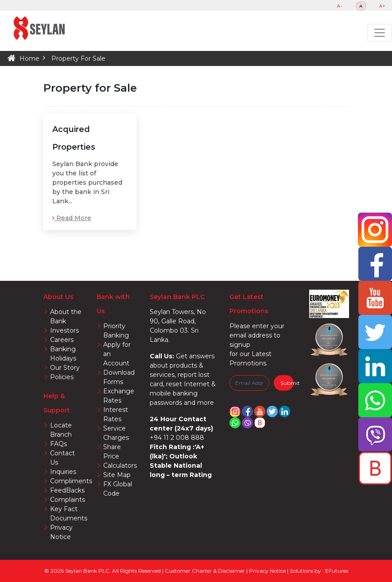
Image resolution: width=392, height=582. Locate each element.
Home (29, 58)
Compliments (71, 481)
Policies (62, 377)
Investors (64, 330)
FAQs (58, 444)
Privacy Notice (268, 571)
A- (340, 6)
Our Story (65, 368)
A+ (382, 6)
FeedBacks (67, 490)
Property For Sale (78, 58)
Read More (72, 218)
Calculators (120, 466)
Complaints (68, 500)
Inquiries (63, 472)
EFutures (337, 571)
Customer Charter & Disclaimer (206, 571)
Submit (287, 383)
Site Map (117, 475)
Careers (62, 340)
